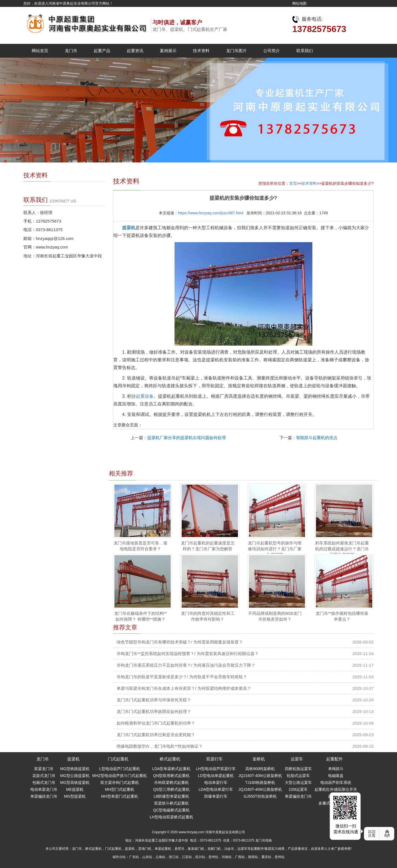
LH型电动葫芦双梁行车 (216, 769)
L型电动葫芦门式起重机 (120, 769)
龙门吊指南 (264, 840)
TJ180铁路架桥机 (260, 782)
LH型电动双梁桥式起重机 (171, 817)
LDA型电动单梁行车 (216, 789)
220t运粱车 (298, 789)
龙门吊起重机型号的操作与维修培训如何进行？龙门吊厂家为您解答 (275, 549)
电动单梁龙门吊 (44, 789)
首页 (293, 183)
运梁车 (297, 759)
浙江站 (174, 857)
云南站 (160, 857)
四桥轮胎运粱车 (298, 769)
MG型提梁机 (75, 796)
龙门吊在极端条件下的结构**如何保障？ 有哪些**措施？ (141, 616)
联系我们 (305, 51)
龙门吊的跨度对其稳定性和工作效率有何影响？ (208, 616)
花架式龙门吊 (44, 776)
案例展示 (168, 51)
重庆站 (266, 857)
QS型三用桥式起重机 (171, 789)
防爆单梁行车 (216, 796)
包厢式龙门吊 (44, 782)
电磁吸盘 (336, 776)
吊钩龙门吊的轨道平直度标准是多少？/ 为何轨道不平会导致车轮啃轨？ (182, 677)
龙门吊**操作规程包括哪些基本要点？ (342, 616)
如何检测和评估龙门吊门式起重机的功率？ (156, 723)
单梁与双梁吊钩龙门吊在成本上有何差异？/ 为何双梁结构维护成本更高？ (184, 688)
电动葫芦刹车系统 (336, 782)
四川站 (200, 857)
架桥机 (259, 759)
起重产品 (102, 51)
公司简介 (272, 51)
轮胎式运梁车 (298, 776)
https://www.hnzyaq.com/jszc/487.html (211, 213)
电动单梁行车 (216, 782)
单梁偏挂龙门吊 (44, 796)
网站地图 (299, 3)
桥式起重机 (170, 759)
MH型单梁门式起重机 (120, 796)
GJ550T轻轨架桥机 (260, 796)
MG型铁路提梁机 (75, 769)
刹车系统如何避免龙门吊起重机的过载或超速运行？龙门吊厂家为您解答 (342, 549)
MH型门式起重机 (120, 789)
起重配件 (334, 759)
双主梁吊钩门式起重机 (120, 782)
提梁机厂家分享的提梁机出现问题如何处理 (187, 438)
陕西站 (253, 857)
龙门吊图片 (236, 51)
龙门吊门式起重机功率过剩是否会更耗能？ (156, 735)
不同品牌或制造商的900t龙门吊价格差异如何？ (275, 616)
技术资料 (201, 51)
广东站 (134, 857)
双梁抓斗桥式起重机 (171, 803)
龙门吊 (71, 51)
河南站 (227, 857)
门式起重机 (118, 759)
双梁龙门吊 (44, 769)
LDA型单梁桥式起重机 (171, 769)
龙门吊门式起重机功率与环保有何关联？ (154, 700)
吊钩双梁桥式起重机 (171, 782)
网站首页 (40, 51)
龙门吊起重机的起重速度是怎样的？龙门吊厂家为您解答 (208, 546)
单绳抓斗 (336, 769)
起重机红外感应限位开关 (336, 789)
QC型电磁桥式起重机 (171, 810)
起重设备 (145, 396)
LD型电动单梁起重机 (216, 776)
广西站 (240, 857)
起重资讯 (135, 51)
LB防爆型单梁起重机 (171, 796)
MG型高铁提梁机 (75, 782)
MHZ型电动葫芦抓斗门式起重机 (120, 776)
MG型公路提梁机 (75, 776)
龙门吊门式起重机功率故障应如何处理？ (154, 711)
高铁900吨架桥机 (260, 769)
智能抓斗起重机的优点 (317, 438)
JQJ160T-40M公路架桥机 (260, 776)
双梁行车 (214, 759)
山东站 (147, 857)
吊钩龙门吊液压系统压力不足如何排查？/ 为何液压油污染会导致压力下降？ (186, 665)
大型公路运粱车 (298, 782)
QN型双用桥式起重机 (171, 776)
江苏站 (187, 857)
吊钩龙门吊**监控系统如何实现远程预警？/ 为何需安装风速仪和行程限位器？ (188, 654)
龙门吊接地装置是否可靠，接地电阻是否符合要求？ (140, 546)
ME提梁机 (75, 789)
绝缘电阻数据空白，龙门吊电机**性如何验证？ (160, 746)
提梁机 (129, 228)
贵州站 (213, 857)
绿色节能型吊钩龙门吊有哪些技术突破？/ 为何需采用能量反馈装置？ (180, 642)
